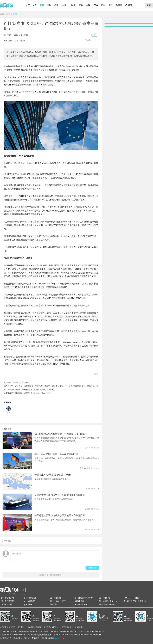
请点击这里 (24, 382)
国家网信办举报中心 (51, 627)
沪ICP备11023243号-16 (8, 631)
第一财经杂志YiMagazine (85, 598)
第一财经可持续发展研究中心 (135, 601)
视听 (56, 5)
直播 (81, 5)
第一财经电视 (31, 598)
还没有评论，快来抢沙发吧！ (51, 575)
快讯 (64, 5)
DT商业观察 (79, 601)
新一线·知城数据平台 (58, 601)
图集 (103, 5)
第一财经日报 (55, 598)
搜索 (130, 5)
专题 (111, 5)
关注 (49, 5)
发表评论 (92, 568)
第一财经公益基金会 (107, 604)
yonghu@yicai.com (45, 635)
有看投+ (29, 604)
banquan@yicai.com (42, 393)
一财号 (72, 5)
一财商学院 (30, 601)
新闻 (42, 5)
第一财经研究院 (8, 601)
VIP (35, 5)
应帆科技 (54, 604)
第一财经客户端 (8, 598)
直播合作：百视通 (48, 638)
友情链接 (80, 627)
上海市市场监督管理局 (34, 627)
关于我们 (21, 627)
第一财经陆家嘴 (81, 604)
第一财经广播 (104, 598)
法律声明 (12, 627)
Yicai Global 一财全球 (132, 598)
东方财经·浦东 (7, 604)
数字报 (119, 5)
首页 (28, 5)
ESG (96, 5)
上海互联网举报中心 (67, 627)
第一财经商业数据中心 (108, 601)
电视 (88, 5)
